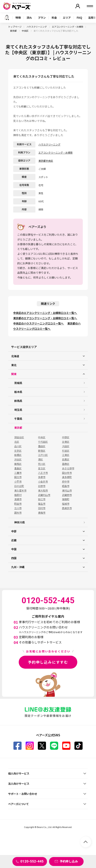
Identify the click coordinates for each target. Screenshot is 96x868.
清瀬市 (18, 499)
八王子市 (43, 473)
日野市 (42, 486)
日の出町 (19, 486)
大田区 (66, 446)
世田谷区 (19, 437)
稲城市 (66, 504)
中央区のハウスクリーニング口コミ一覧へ (39, 323)
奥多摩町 (67, 477)
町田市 (18, 504)
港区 (40, 459)
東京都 (14, 31)
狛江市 (42, 499)
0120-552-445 (32, 861)
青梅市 (42, 513)
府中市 (66, 482)
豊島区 (18, 468)
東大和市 (43, 490)
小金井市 (43, 482)
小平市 (18, 482)
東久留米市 (20, 490)
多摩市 (42, 477)
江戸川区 (43, 455)
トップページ (15, 27)
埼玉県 (18, 410)
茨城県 (18, 383)
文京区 (18, 451)
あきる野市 (68, 468)
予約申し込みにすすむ (48, 662)
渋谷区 (18, 459)
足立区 (42, 468)
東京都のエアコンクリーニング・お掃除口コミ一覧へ (45, 318)
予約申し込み (69, 861)
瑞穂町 (66, 499)
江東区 (66, 455)
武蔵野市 (67, 495)
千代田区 (43, 442)
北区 (17, 442)
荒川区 (42, 464)
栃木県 (18, 392)
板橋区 (18, 455)
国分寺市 (67, 473)
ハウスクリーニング (37, 27)
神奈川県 (20, 522)
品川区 (18, 446)
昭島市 (66, 486)
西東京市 (67, 508)
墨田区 (42, 446)
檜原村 (18, 495)
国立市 (18, 477)
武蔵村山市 (44, 495)
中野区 (66, 437)
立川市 (18, 508)
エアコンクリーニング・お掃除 (68, 27)
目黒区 (66, 459)
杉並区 (66, 451)
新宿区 (42, 451)
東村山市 (67, 490)
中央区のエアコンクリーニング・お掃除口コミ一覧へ (45, 313)
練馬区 (18, 464)
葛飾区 (66, 464)
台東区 (66, 442)
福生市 (42, 504)
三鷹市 (18, 473)
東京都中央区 (46, 161)
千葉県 (18, 419)
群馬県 (18, 401)
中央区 (25, 31)
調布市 (18, 513)
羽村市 (42, 508)
